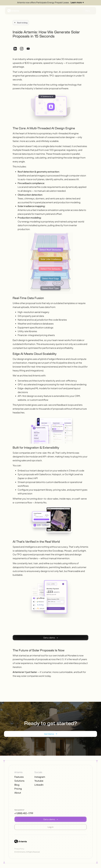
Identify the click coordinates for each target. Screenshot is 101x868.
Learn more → (77, 3)
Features (19, 777)
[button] (50, 638)
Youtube (39, 781)
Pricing (18, 789)
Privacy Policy (19, 849)
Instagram (40, 777)
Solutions (19, 781)
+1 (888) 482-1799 (24, 813)
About (18, 793)
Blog (17, 785)
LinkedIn (39, 785)
